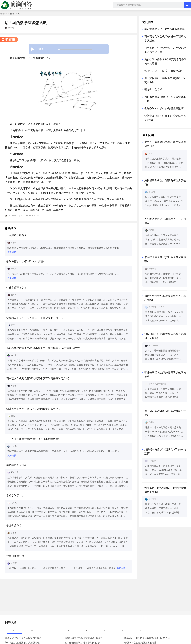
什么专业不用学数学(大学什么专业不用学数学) (33, 439)
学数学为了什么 (15, 495)
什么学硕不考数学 (17, 288)
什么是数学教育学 (17, 235)
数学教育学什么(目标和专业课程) (25, 261)
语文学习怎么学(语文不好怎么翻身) (164, 71)
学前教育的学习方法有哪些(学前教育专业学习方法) (35, 318)
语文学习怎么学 (153, 90)
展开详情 (12, 252)
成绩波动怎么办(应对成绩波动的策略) (83, 638)
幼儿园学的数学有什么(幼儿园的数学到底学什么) (34, 409)
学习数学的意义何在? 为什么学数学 (164, 29)
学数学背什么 (14, 526)
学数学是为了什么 (17, 465)
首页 (12, 14)
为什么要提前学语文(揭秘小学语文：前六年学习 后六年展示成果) (43, 348)
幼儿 (20, 14)
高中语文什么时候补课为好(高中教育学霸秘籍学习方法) (38, 378)
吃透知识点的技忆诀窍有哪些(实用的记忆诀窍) (147, 638)
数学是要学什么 (15, 556)
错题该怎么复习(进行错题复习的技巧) (24, 638)
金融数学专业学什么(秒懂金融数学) (164, 108)
